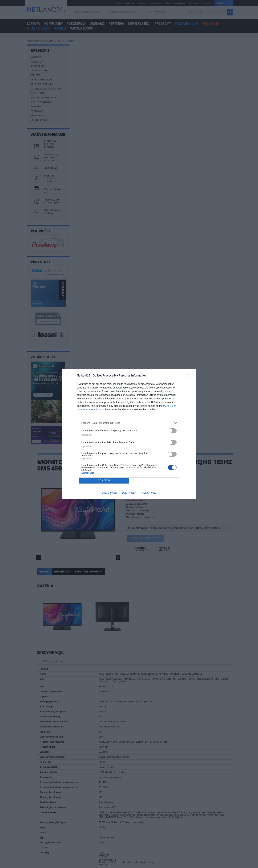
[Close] (189, 376)
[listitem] (129, 423)
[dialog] (129, 434)
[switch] (172, 431)
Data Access (129, 493)
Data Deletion (109, 493)
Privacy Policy (149, 493)
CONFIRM (104, 480)
